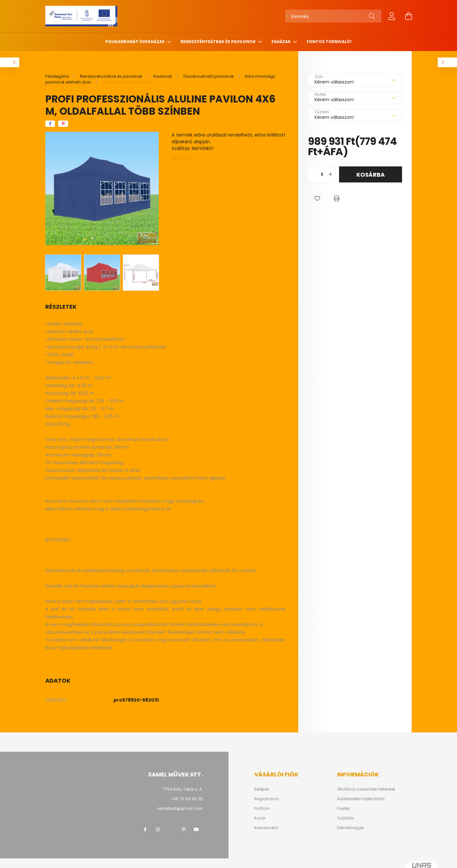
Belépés (262, 789)
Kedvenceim (266, 828)
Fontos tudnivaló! (329, 42)
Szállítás (346, 818)
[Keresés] (333, 16)
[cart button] (408, 16)
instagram (158, 829)
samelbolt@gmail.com (180, 808)
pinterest (184, 829)
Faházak (282, 42)
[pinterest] (63, 124)
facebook (145, 829)
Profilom (262, 809)
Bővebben (183, 158)
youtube (196, 829)
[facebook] (50, 124)
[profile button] (392, 16)
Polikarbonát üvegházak (136, 42)
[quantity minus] (313, 174)
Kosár (260, 818)
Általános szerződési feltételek (366, 789)
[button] (318, 199)
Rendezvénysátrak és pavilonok (219, 42)
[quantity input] (322, 174)
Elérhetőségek (350, 828)
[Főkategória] (58, 76)
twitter (171, 829)
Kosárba (371, 175)
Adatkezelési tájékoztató (361, 799)
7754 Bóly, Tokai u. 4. (183, 789)
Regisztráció (266, 799)
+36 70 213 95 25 (187, 799)
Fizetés (344, 809)
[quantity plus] (331, 174)
